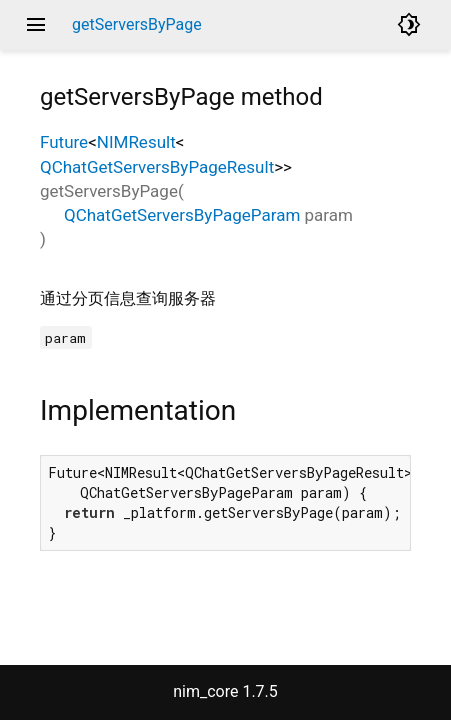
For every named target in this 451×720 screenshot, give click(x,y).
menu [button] (36, 25)
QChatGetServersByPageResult (157, 167)
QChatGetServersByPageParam (182, 215)
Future (64, 142)
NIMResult (136, 142)
